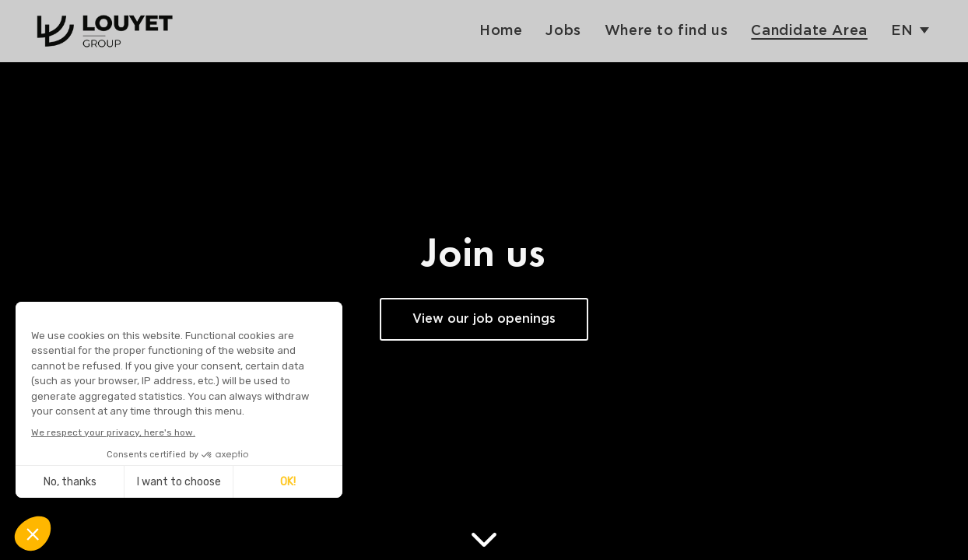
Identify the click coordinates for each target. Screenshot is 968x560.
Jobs (563, 31)
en (902, 31)
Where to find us (666, 31)
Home (501, 31)
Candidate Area (809, 31)
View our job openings (484, 319)
